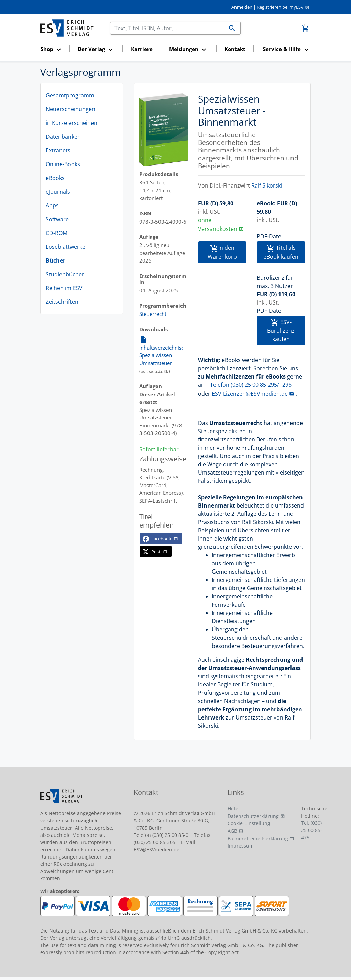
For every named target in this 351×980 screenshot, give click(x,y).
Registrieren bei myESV (280, 7)
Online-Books (63, 164)
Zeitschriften (62, 302)
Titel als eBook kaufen (281, 252)
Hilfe (233, 808)
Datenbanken (63, 137)
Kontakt (235, 49)
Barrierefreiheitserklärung (258, 838)
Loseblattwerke (65, 247)
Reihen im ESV (64, 288)
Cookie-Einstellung (249, 823)
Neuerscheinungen (70, 109)
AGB (232, 831)
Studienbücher (65, 274)
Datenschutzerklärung (253, 816)
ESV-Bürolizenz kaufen (281, 331)
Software (57, 219)
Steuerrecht (153, 314)
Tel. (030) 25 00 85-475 (312, 830)
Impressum (241, 846)
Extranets (58, 150)
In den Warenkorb (222, 252)
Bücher (56, 260)
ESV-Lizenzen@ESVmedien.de (250, 394)
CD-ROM (57, 233)
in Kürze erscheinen (72, 123)
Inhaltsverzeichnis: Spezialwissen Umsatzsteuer (161, 351)
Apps (52, 205)
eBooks (55, 178)
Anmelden (242, 7)
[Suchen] (167, 28)
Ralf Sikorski (267, 185)
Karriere (142, 49)
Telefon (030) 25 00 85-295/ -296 (251, 385)
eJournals (58, 192)
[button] (53, 49)
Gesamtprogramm (70, 95)
